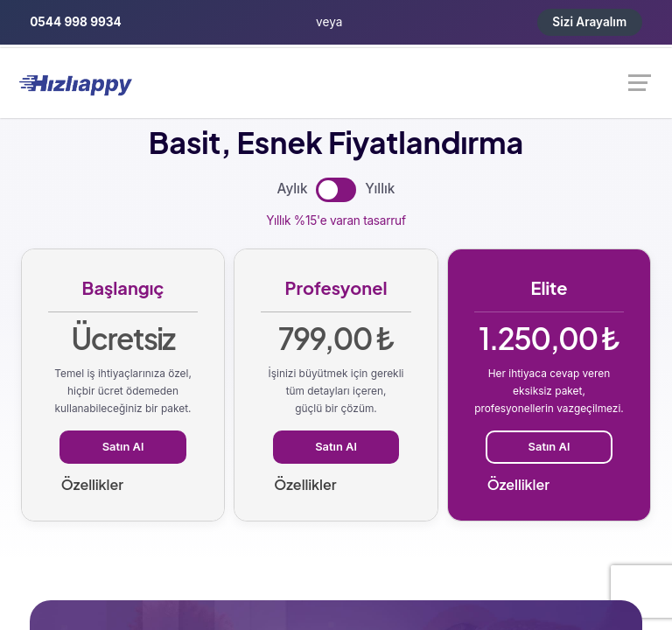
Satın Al (123, 446)
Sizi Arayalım (589, 22)
